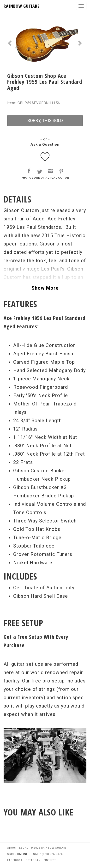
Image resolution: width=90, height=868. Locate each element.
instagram (33, 860)
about (12, 848)
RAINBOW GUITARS (22, 6)
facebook (15, 860)
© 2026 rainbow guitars (49, 848)
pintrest (50, 860)
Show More (45, 288)
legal (24, 848)
